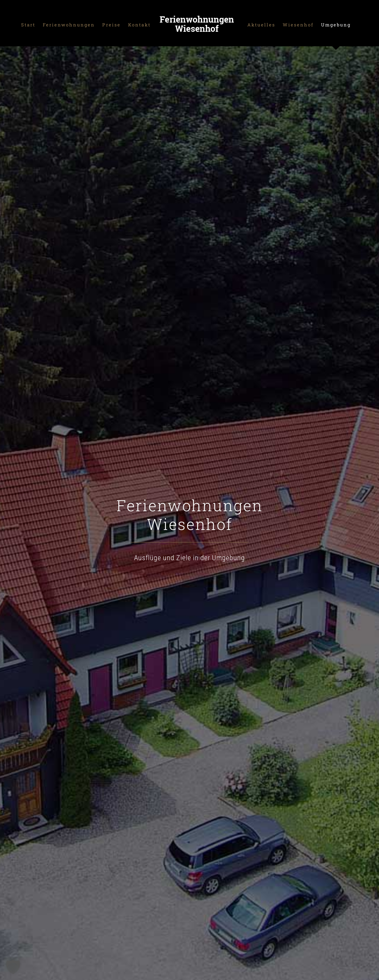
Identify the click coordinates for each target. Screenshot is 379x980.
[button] (13, 967)
